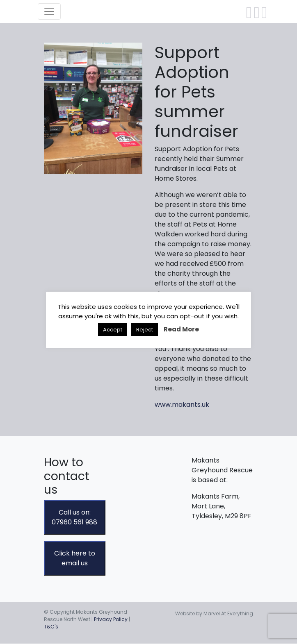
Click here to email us (75, 558)
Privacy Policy (111, 619)
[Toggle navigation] (49, 11)
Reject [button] (145, 330)
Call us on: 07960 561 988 (74, 517)
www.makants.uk (182, 405)
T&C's (51, 627)
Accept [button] (113, 330)
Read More (181, 329)
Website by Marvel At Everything (214, 613)
